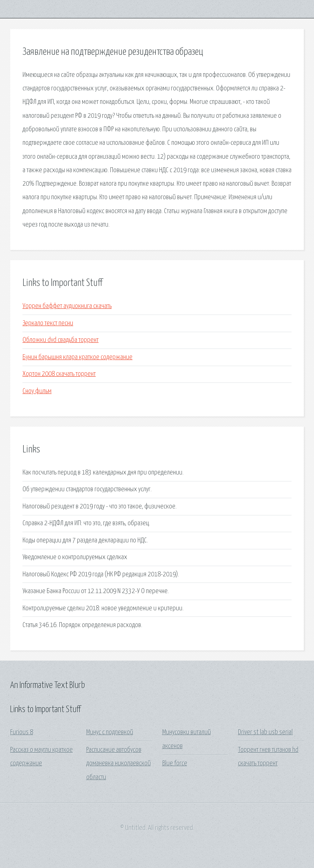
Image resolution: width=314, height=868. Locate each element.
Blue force (175, 763)
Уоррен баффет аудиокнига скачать (67, 306)
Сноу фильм (37, 391)
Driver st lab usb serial (265, 732)
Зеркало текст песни (48, 323)
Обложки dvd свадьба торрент (61, 340)
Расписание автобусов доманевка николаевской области (119, 764)
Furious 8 (22, 732)
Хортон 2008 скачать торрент (59, 374)
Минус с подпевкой (110, 732)
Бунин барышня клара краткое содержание (77, 357)
